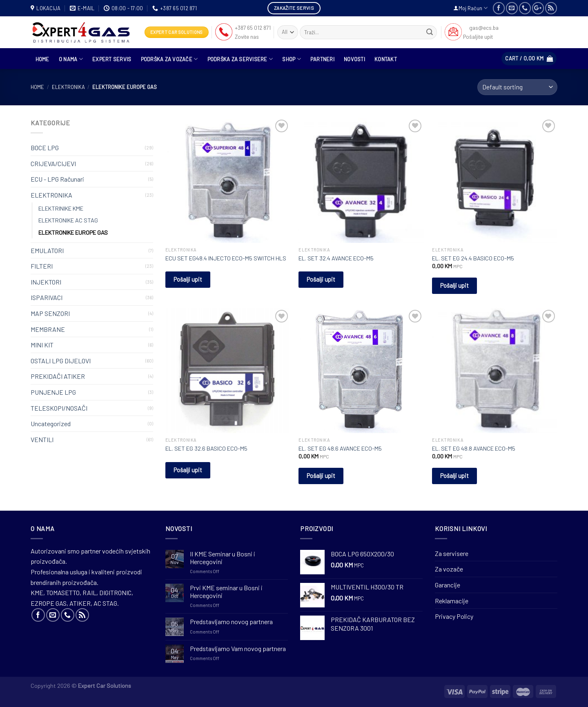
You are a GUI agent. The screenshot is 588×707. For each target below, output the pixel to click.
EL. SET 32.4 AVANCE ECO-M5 (336, 258)
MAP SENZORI (50, 313)
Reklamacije (452, 601)
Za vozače (449, 569)
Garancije (448, 585)
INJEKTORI (46, 282)
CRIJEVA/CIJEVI (53, 163)
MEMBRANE (48, 329)
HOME (42, 59)
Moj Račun (470, 8)
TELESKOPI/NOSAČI (59, 408)
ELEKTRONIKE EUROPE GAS (73, 232)
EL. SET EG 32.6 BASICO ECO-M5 (206, 448)
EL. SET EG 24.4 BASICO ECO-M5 (473, 258)
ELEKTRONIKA (68, 87)
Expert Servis (112, 59)
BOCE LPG (45, 148)
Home (37, 87)
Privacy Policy (454, 616)
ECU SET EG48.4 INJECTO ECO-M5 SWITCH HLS (226, 258)
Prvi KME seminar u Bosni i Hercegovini (226, 591)
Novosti (354, 59)
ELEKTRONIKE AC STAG (68, 220)
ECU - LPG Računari (57, 179)
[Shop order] (517, 87)
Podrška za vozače (169, 59)
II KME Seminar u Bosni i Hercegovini (223, 558)
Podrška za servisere (240, 59)
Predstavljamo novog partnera (231, 621)
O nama (71, 59)
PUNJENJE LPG (53, 392)
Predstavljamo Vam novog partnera (238, 648)
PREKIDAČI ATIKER (58, 376)
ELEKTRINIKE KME (61, 208)
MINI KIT (42, 345)
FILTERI (42, 266)
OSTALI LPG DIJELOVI (61, 361)
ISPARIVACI (47, 297)
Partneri (322, 59)
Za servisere (452, 553)
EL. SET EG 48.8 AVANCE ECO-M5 (474, 448)
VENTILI (42, 439)
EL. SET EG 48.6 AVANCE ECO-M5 (340, 448)
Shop (291, 59)
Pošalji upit (188, 279)
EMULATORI (47, 250)
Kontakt (386, 59)
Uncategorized (51, 424)
